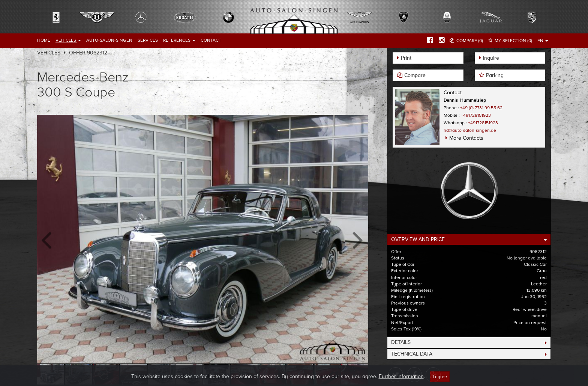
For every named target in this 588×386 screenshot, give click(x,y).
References (179, 40)
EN (543, 41)
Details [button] (401, 342)
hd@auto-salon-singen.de (470, 130)
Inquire (491, 58)
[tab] (469, 240)
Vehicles (68, 40)
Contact (211, 40)
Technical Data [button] (412, 354)
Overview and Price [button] (418, 239)
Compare (415, 75)
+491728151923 (476, 115)
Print (406, 58)
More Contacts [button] (466, 138)
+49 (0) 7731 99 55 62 (481, 108)
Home (44, 40)
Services (148, 40)
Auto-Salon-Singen (109, 40)
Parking (495, 75)
